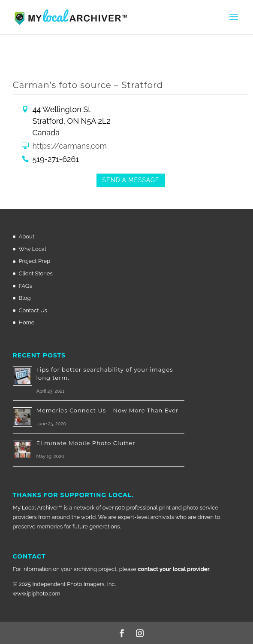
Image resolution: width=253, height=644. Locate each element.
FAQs (26, 286)
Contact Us (33, 310)
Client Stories (36, 273)
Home (27, 322)
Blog (25, 298)
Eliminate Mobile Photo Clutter (86, 443)
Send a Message (131, 180)
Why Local (33, 249)
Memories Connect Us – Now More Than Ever (108, 410)
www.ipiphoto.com (37, 594)
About (27, 237)
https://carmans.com (70, 146)
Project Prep (35, 261)
